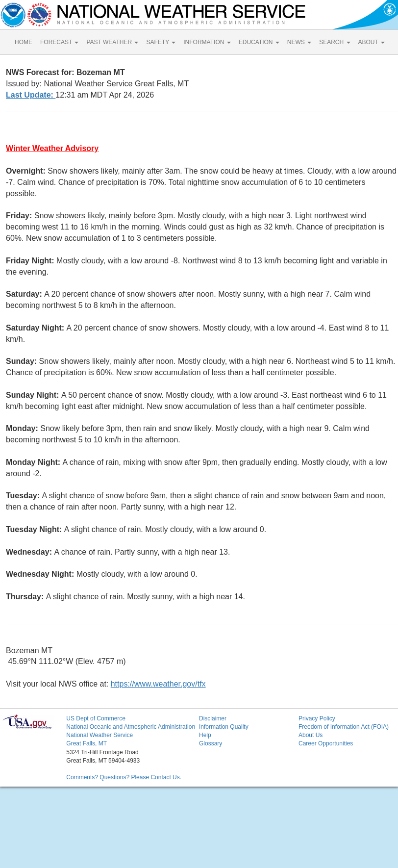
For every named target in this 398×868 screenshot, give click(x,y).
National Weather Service (99, 735)
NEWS (299, 42)
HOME (24, 42)
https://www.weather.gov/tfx (158, 684)
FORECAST (59, 42)
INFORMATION (207, 42)
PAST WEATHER (112, 42)
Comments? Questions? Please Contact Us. (124, 777)
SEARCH (335, 42)
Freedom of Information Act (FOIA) (344, 727)
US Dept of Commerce (96, 718)
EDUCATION (259, 42)
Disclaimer (213, 718)
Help (205, 735)
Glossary (211, 743)
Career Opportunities (326, 743)
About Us (311, 735)
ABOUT (372, 42)
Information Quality (224, 727)
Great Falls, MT (87, 743)
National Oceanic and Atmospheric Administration (131, 727)
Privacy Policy (317, 718)
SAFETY (161, 42)
